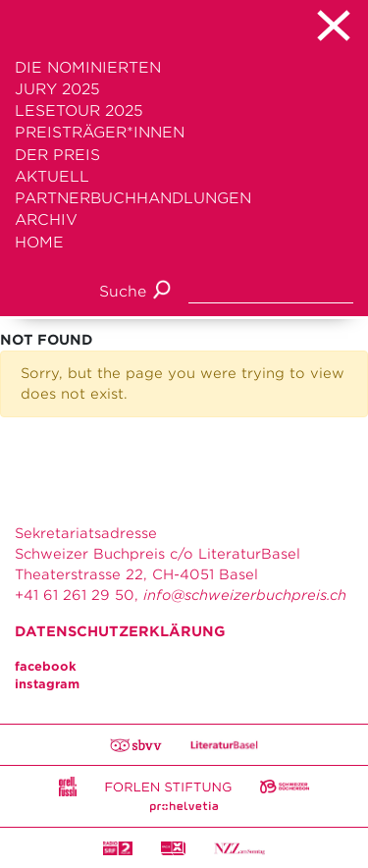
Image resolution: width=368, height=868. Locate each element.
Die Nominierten (88, 68)
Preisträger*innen (100, 133)
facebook (46, 666)
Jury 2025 (57, 89)
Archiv (46, 220)
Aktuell (52, 177)
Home (39, 243)
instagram (47, 684)
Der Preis (57, 155)
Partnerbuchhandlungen (133, 198)
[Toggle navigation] (184, 26)
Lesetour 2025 (79, 111)
